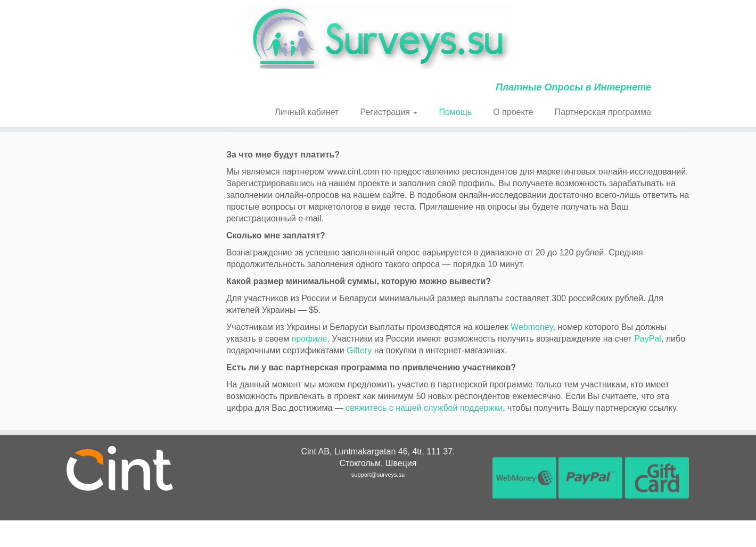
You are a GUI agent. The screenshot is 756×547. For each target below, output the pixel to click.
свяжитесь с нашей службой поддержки (424, 408)
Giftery (359, 350)
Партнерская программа (603, 112)
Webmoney (532, 327)
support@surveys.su (378, 475)
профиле (310, 339)
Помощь (455, 112)
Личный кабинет (307, 112)
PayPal (648, 339)
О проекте (513, 112)
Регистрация (389, 112)
